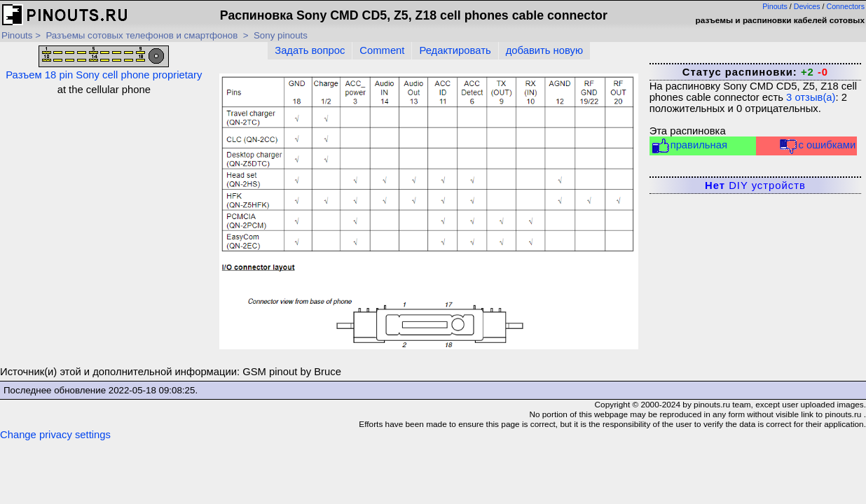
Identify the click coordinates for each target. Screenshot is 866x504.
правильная (689, 146)
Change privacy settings (55, 435)
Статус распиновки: (755, 72)
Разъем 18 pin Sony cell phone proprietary (104, 63)
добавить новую (544, 50)
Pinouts (775, 6)
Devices (807, 6)
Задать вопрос (310, 50)
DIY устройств (755, 185)
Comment (382, 50)
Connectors (846, 6)
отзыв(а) (811, 97)
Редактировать (455, 50)
